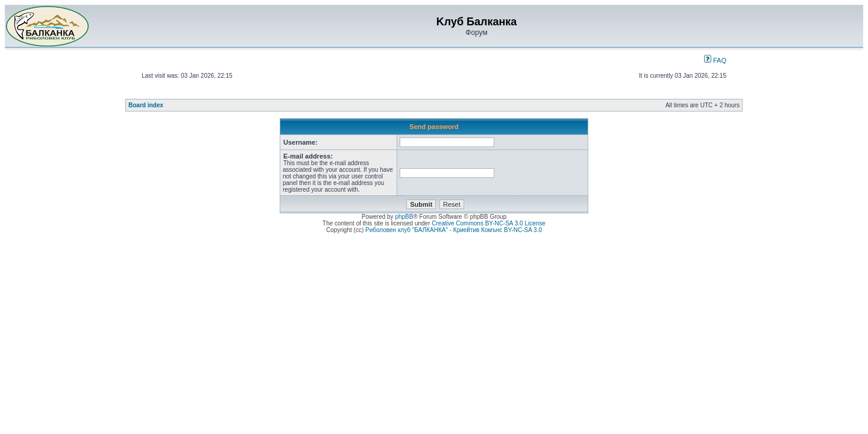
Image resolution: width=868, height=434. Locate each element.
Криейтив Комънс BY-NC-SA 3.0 (498, 230)
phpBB (404, 217)
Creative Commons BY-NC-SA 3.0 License (489, 223)
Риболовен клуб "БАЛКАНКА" (407, 230)
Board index (146, 105)
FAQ (715, 60)
